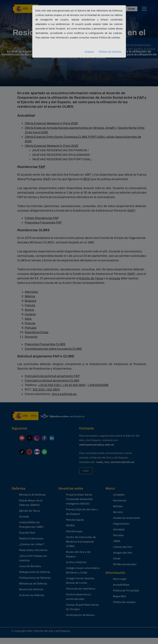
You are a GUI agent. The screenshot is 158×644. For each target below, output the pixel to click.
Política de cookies (110, 52)
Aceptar (89, 52)
